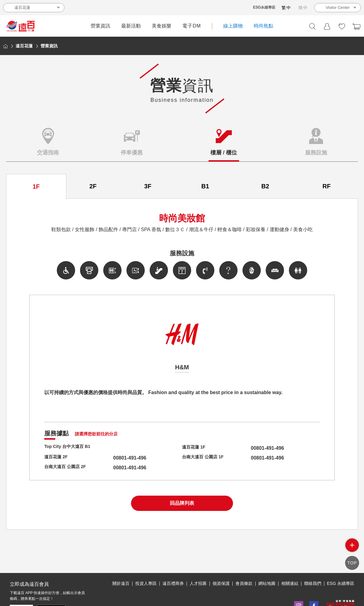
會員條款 (244, 583)
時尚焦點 (264, 26)
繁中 (286, 8)
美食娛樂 (162, 26)
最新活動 (131, 26)
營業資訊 (100, 26)
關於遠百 (121, 583)
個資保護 (221, 583)
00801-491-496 (256, 448)
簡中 (303, 8)
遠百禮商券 (173, 583)
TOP (352, 563)
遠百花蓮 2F (58, 458)
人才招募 (198, 583)
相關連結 (290, 583)
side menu (352, 545)
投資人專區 (146, 583)
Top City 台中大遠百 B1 (71, 448)
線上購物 (233, 26)
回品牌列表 (182, 503)
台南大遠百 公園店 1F (206, 458)
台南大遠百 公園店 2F (68, 468)
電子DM (192, 26)
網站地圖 (267, 583)
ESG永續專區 (264, 7)
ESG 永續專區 (341, 583)
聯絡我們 (313, 583)
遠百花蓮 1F (195, 448)
